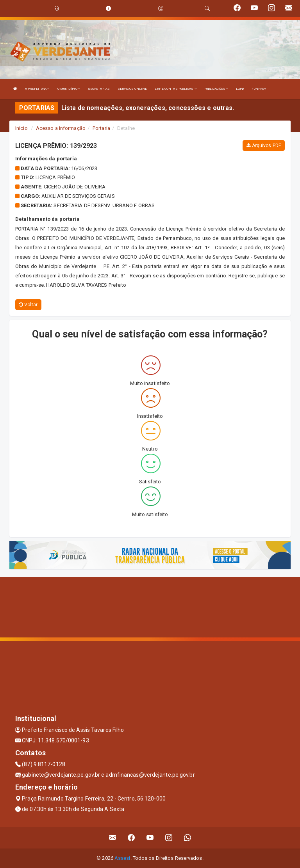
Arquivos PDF (264, 146)
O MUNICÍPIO (69, 89)
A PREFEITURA (37, 89)
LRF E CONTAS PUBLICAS (175, 89)
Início (21, 128)
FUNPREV (259, 89)
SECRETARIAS (99, 89)
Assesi (122, 858)
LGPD (240, 89)
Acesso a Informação (61, 128)
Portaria (101, 128)
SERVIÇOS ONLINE (132, 89)
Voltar (28, 305)
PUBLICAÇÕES (216, 89)
